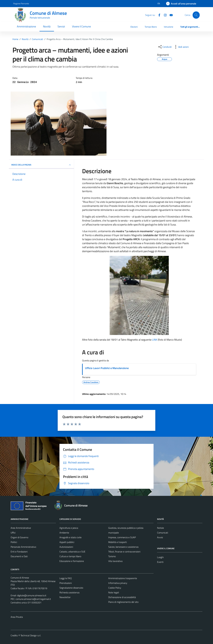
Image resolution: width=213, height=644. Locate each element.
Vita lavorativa (115, 561)
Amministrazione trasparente (123, 578)
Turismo (112, 556)
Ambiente (64, 533)
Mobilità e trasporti (118, 542)
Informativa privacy (118, 583)
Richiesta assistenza (69, 592)
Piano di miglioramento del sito (123, 602)
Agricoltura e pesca (69, 528)
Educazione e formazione (72, 561)
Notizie (160, 528)
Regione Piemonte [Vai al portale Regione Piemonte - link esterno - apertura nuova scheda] (21, 3)
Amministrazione (26, 26)
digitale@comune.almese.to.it (32, 595)
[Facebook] (158, 15)
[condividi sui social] (165, 47)
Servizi (61, 26)
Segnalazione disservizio (71, 588)
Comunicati (163, 533)
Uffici (13, 533)
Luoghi (160, 557)
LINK (155, 340)
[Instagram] (164, 15)
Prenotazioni (66, 583)
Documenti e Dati (19, 556)
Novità (47, 26)
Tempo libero (151, 27)
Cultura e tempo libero (70, 556)
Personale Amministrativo (23, 547)
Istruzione (169, 27)
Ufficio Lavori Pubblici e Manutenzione (107, 368)
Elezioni (134, 27)
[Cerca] (196, 15)
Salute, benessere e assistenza (123, 547)
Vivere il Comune (81, 26)
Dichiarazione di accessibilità (122, 597)
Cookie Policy (115, 588)
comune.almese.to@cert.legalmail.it (33, 599)
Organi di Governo (19, 537)
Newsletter (65, 597)
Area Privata (17, 617)
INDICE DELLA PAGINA (41, 165)
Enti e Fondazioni (19, 552)
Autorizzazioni (66, 547)
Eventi (160, 562)
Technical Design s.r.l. (31, 635)
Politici (14, 542)
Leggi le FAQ (66, 578)
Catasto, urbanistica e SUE (72, 552)
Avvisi (160, 537)
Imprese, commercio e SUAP (122, 537)
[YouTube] (170, 15)
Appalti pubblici (67, 542)
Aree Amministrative (21, 528)
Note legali (114, 592)
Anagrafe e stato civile (70, 537)
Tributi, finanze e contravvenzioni (124, 552)
